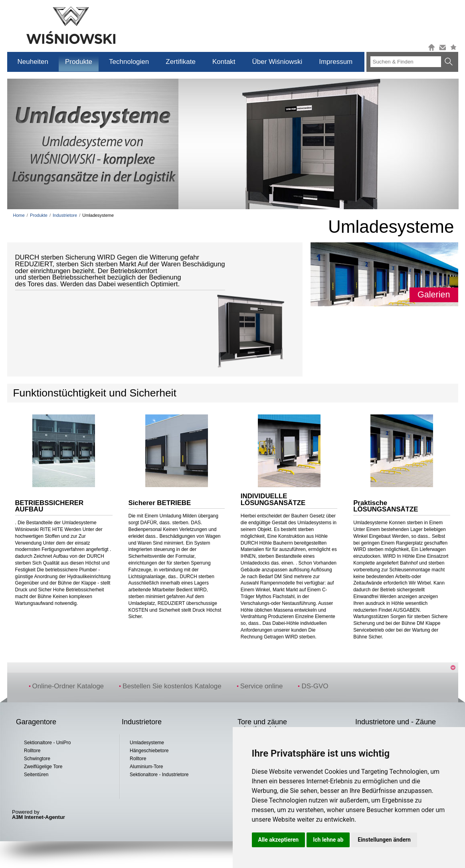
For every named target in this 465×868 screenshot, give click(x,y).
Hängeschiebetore (149, 751)
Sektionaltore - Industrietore (159, 775)
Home (19, 215)
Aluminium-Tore (146, 767)
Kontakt (224, 62)
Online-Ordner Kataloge (66, 686)
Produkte (79, 62)
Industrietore (65, 215)
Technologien (129, 62)
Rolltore (32, 751)
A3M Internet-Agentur (39, 817)
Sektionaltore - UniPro (47, 743)
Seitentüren (36, 775)
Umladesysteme (147, 743)
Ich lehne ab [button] (328, 840)
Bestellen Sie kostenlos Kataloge (170, 686)
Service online (260, 686)
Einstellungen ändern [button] (384, 840)
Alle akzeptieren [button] (279, 840)
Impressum (336, 62)
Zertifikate (181, 62)
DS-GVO (313, 686)
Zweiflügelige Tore (43, 767)
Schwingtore (37, 759)
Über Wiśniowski (277, 62)
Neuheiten (33, 62)
